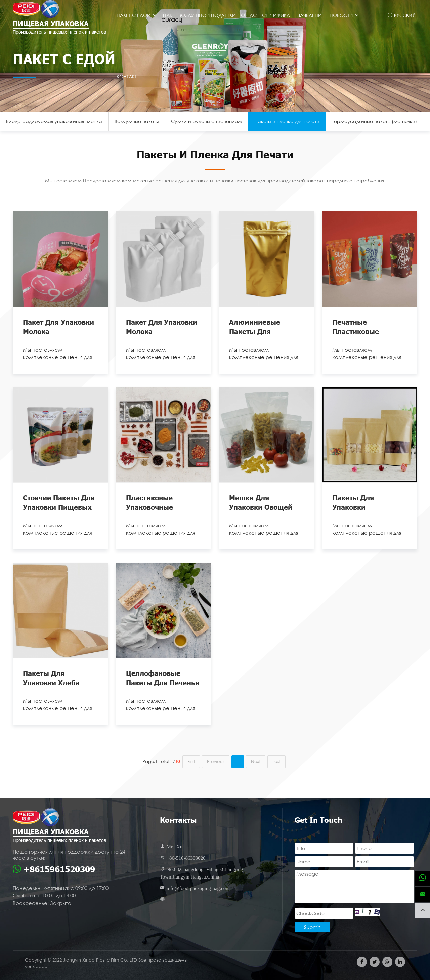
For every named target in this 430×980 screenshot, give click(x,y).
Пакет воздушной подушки (199, 15)
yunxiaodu (36, 966)
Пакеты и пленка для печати (287, 121)
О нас (249, 15)
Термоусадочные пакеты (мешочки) (374, 121)
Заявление (311, 15)
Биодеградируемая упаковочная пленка (54, 121)
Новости (345, 15)
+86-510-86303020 (186, 857)
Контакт (127, 76)
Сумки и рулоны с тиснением (206, 121)
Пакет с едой (137, 15)
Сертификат (277, 15)
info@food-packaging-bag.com (198, 888)
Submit (312, 927)
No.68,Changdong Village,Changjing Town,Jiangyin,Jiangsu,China (202, 873)
